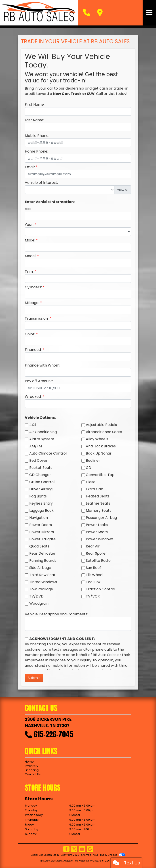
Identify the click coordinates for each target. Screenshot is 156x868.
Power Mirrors (42, 532)
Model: (31, 256)
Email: (30, 167)
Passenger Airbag (101, 518)
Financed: (33, 350)
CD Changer (40, 475)
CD (89, 468)
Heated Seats (98, 496)
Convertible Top (100, 475)
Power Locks (97, 525)
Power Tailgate (42, 539)
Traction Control (100, 589)
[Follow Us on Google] (90, 849)
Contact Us (33, 774)
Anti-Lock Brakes (101, 446)
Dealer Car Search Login (45, 855)
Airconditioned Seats (104, 432)
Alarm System (42, 439)
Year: (29, 225)
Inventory (32, 766)
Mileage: (32, 303)
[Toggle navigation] (149, 13)
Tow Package (41, 589)
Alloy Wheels (97, 439)
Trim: (29, 272)
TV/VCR (93, 596)
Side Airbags (40, 568)
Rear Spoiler (96, 553)
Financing (32, 770)
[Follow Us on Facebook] (66, 849)
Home (29, 762)
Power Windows (100, 539)
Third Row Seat (42, 575)
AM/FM (36, 446)
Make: (30, 240)
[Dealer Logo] (39, 13)
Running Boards (43, 561)
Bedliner (93, 460)
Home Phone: (36, 151)
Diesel (91, 482)
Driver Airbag (41, 489)
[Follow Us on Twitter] (74, 849)
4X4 (33, 425)
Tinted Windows (43, 582)
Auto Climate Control (48, 453)
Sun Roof (93, 568)
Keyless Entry (41, 503)
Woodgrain (39, 603)
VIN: (28, 209)
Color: (30, 334)
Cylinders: (33, 287)
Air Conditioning (43, 432)
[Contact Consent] (27, 639)
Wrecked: (33, 397)
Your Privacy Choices (109, 855)
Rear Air (93, 546)
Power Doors (41, 525)
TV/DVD (36, 596)
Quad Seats (39, 546)
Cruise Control (42, 482)
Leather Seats (98, 503)
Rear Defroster (42, 553)
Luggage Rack (41, 511)
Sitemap (86, 855)
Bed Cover (38, 460)
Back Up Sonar (99, 453)
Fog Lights (38, 496)
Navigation (39, 518)
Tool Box (93, 582)
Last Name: (34, 120)
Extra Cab (95, 489)
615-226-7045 (53, 734)
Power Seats (97, 532)
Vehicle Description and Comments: (56, 614)
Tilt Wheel (95, 575)
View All (123, 190)
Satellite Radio (98, 561)
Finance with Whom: (42, 365)
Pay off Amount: (39, 381)
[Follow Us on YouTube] (82, 849)
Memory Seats (99, 511)
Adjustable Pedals (101, 425)
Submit (34, 678)
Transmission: (37, 318)
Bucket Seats (41, 468)
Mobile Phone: (37, 136)
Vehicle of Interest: (41, 183)
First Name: (35, 104)
